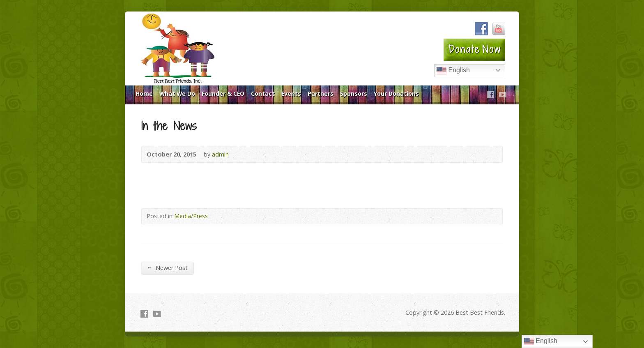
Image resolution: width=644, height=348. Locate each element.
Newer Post (167, 267)
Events (291, 93)
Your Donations (396, 93)
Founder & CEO (223, 93)
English (453, 71)
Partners (321, 93)
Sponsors (354, 93)
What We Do (177, 93)
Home (144, 93)
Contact (263, 93)
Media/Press (191, 216)
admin (220, 154)
